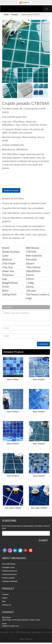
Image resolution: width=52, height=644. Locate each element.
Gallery (5, 598)
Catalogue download (10, 581)
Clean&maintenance (10, 571)
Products (15, 15)
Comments (43, 344)
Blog (4, 601)
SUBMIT (43, 540)
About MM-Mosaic (9, 564)
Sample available (8, 578)
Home (6, 15)
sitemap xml (7, 605)
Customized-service (9, 574)
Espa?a (24, 2)
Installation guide (8, 567)
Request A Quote (11, 190)
